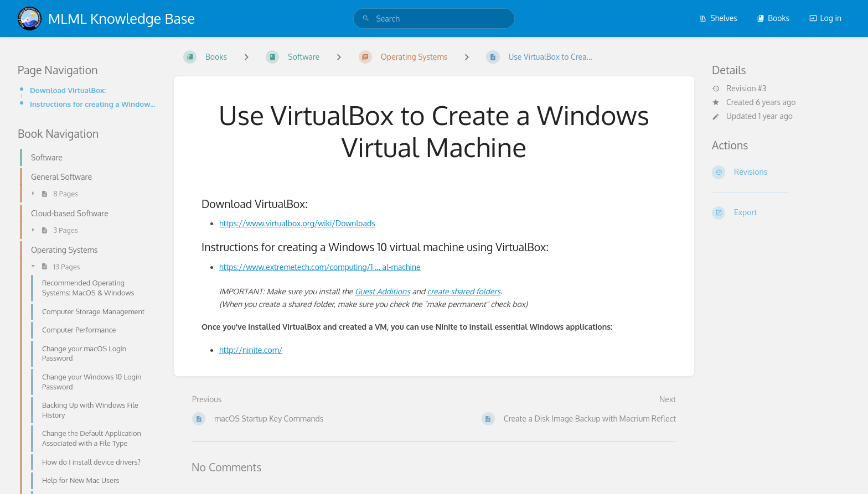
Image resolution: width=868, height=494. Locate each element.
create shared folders (464, 291)
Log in (825, 18)
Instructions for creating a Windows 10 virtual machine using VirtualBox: (93, 104)
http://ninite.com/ (251, 350)
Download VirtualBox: (68, 90)
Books (773, 18)
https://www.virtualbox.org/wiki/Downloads (297, 223)
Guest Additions (383, 291)
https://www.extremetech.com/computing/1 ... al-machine (320, 267)
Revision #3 (739, 89)
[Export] (781, 213)
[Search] (366, 19)
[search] (434, 19)
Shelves (718, 18)
